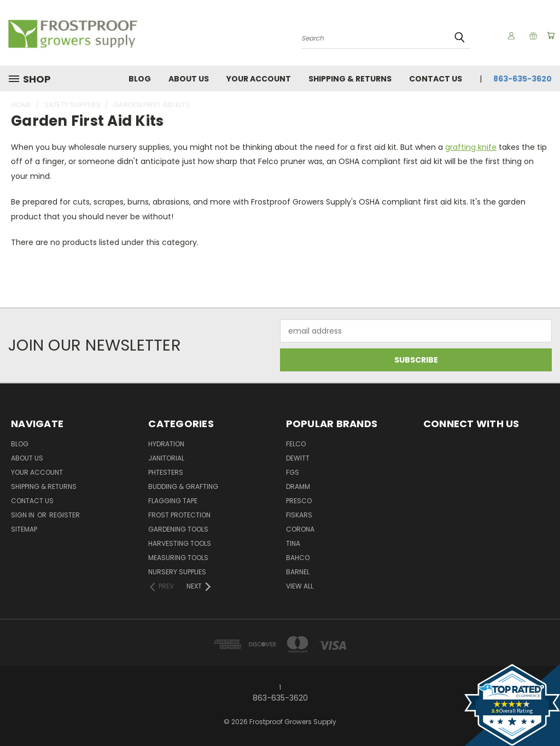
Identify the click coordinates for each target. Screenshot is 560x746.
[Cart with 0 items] (549, 36)
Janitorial (166, 458)
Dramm (298, 486)
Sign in (24, 515)
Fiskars (299, 515)
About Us (189, 79)
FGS (293, 472)
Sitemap (24, 529)
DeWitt (298, 458)
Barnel (298, 572)
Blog (140, 79)
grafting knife (471, 147)
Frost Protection (179, 515)
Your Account (259, 79)
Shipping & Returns (350, 79)
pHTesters (166, 472)
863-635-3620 (523, 79)
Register (65, 515)
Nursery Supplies (177, 572)
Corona (300, 529)
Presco (299, 501)
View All (300, 586)
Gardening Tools (178, 529)
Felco (296, 444)
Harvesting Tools (180, 543)
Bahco (298, 558)
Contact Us (436, 79)
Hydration (166, 444)
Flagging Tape (173, 501)
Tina (293, 543)
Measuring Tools (178, 558)
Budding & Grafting (183, 486)
